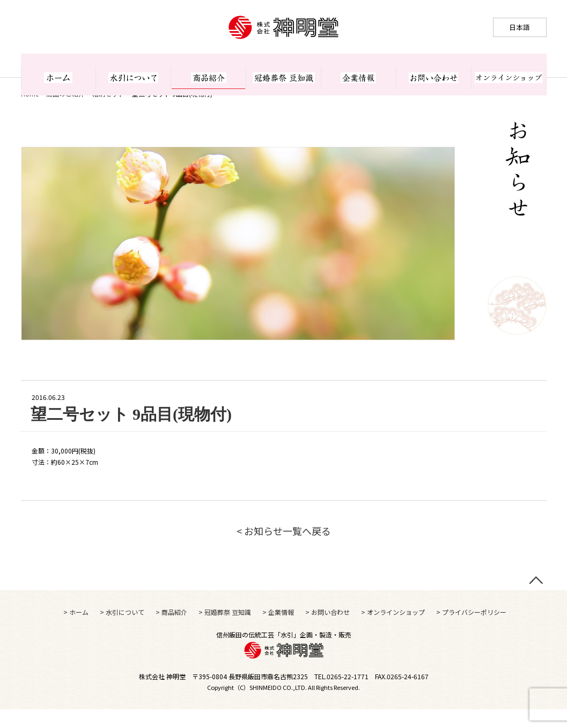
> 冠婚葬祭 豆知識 (225, 631)
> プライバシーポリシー (471, 631)
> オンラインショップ (393, 631)
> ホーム (76, 631)
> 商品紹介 (171, 631)
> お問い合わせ (327, 631)
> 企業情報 (278, 631)
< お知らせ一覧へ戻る (284, 549)
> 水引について (122, 631)
